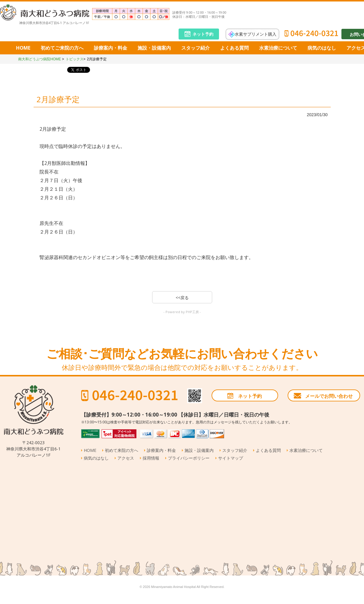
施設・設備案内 (154, 48)
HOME (23, 48)
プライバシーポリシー (189, 458)
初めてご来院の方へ (62, 48)
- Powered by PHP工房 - (182, 312)
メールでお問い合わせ (329, 396)
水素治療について (278, 48)
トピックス (75, 59)
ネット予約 (203, 34)
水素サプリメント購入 (256, 34)
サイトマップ (231, 458)
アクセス (126, 458)
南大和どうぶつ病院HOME (40, 59)
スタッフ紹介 (196, 48)
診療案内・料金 (111, 48)
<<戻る (182, 298)
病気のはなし (322, 48)
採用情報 (151, 458)
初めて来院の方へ (122, 450)
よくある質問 (234, 48)
